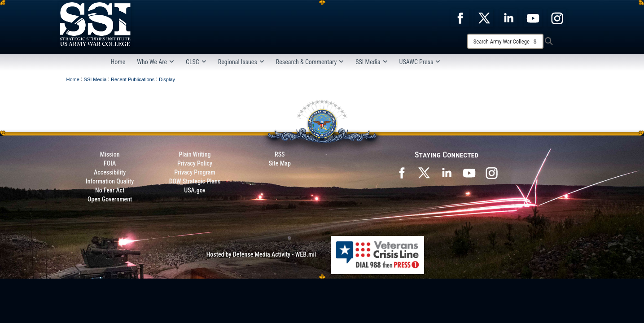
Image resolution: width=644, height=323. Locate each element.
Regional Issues (241, 62)
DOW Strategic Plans (195, 181)
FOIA (110, 163)
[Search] (505, 41)
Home (118, 62)
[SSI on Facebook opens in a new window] (402, 172)
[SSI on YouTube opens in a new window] (469, 172)
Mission (110, 154)
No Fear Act (110, 190)
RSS (280, 154)
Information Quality (110, 181)
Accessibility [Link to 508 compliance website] (110, 172)
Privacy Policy (195, 163)
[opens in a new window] (460, 17)
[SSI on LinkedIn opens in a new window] (447, 172)
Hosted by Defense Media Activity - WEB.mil (261, 254)
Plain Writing (195, 154)
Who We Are (156, 62)
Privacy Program (195, 172)
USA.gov (195, 190)
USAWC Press (420, 62)
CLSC (196, 62)
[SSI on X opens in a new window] (424, 172)
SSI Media (371, 62)
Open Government (110, 199)
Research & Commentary (310, 62)
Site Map (280, 163)
